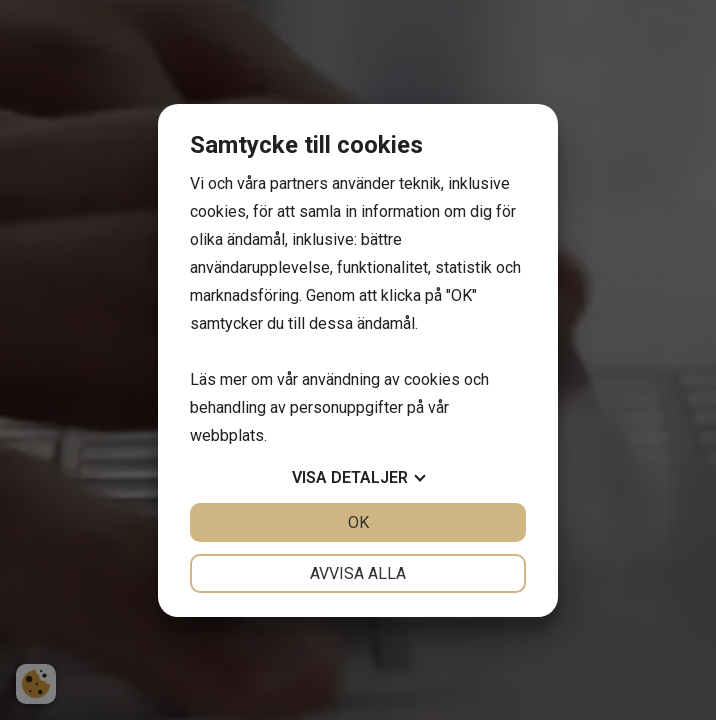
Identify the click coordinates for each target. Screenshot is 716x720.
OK (358, 522)
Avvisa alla (358, 573)
